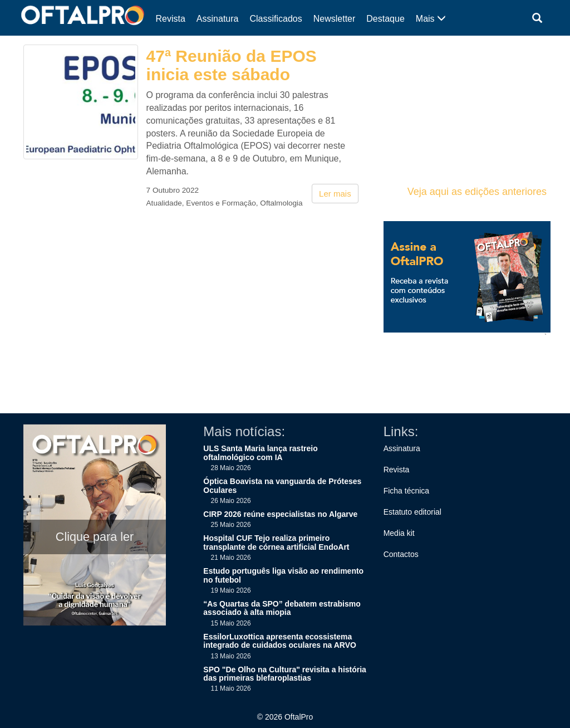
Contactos (401, 554)
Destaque (385, 19)
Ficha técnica (406, 491)
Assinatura (218, 19)
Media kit (399, 533)
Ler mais (335, 194)
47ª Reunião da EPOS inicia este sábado (232, 65)
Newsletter (335, 19)
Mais (431, 19)
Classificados (276, 19)
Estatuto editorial (412, 512)
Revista (171, 19)
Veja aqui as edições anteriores (477, 192)
